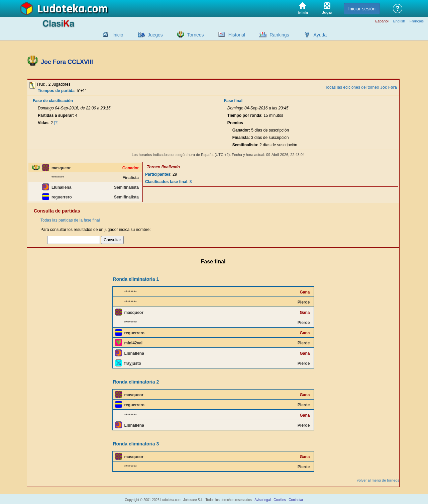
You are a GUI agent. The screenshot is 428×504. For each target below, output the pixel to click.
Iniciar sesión (362, 9)
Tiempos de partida (56, 91)
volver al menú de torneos (378, 480)
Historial (237, 35)
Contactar (296, 500)
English (399, 21)
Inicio (118, 35)
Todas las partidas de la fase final (70, 220)
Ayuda (320, 35)
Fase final (233, 101)
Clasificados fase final (166, 182)
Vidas (43, 123)
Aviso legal (262, 500)
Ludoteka (61, 9)
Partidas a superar (55, 115)
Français (417, 21)
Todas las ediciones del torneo (361, 87)
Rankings (279, 35)
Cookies (280, 500)
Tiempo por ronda (244, 115)
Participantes (158, 174)
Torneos (196, 35)
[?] (56, 123)
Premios (235, 123)
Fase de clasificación (53, 101)
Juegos (155, 35)
